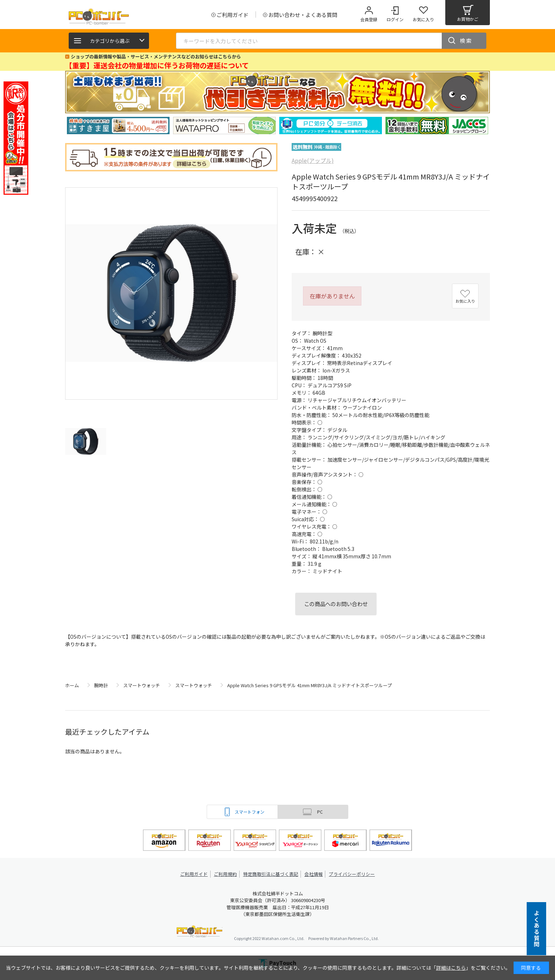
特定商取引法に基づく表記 (271, 874)
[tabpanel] (118, 126)
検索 (466, 41)
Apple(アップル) (313, 160)
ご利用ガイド (195, 874)
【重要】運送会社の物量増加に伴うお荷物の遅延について (157, 65)
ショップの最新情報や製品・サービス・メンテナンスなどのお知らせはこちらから (156, 56)
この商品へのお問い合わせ (336, 604)
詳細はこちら (451, 968)
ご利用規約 (227, 874)
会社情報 (314, 874)
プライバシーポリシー (352, 874)
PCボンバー (199, 932)
